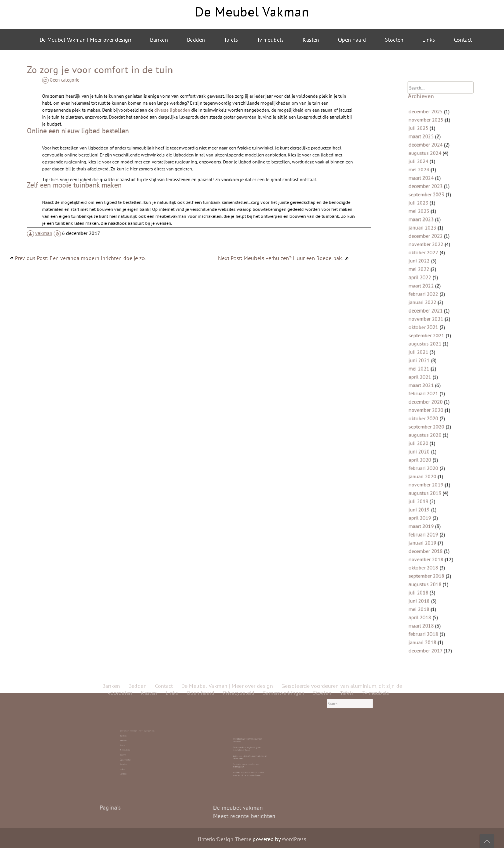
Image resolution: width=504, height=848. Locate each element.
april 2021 (425, 375)
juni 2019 (425, 487)
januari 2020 (428, 459)
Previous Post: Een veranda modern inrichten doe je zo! (81, 258)
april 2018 (425, 578)
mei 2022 (425, 284)
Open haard (352, 40)
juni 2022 (425, 277)
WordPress (294, 839)
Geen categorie (103, 86)
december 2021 (430, 319)
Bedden (196, 40)
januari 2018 (428, 599)
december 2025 (430, 151)
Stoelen (394, 40)
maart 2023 (426, 242)
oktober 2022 (428, 270)
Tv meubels (270, 40)
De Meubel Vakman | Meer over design (85, 40)
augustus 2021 (430, 347)
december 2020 (430, 396)
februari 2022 (428, 305)
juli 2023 (424, 228)
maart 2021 (426, 382)
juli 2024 (424, 193)
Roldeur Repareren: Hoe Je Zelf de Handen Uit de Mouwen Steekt (250, 760)
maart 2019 (426, 501)
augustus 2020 (430, 424)
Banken (159, 40)
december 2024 (430, 179)
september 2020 (431, 417)
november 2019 (430, 466)
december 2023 (430, 214)
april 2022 (425, 291)
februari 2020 (428, 452)
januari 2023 (428, 249)
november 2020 (430, 403)
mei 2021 (425, 368)
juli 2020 (424, 431)
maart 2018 (426, 585)
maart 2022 (426, 298)
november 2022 (430, 263)
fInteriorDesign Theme (225, 839)
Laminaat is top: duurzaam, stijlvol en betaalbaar (250, 754)
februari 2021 (428, 389)
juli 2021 (424, 354)
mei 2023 (425, 235)
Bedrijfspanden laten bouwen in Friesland (250, 747)
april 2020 (425, 445)
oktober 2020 (428, 410)
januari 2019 (428, 515)
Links (429, 40)
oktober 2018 (428, 536)
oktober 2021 (428, 333)
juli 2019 (424, 480)
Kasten (311, 40)
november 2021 (430, 326)
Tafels (231, 40)
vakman (68, 215)
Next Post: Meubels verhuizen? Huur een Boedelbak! (281, 258)
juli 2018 (424, 557)
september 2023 (431, 221)
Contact (463, 40)
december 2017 (430, 606)
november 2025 (430, 158)
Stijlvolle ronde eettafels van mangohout (249, 757)
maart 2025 (426, 172)
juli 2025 (424, 165)
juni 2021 (425, 361)
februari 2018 (428, 592)
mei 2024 (425, 200)
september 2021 (431, 340)
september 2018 (431, 543)
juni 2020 (425, 438)
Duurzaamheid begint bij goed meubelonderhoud (250, 751)
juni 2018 (425, 564)
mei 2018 (425, 571)
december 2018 (430, 522)
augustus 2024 (430, 186)
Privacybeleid (239, 232)
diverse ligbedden (180, 117)
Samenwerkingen (284, 232)
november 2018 (430, 529)
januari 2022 (428, 312)
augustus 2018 (430, 550)
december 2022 (430, 256)
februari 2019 (428, 508)
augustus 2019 (430, 473)
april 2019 (425, 494)
